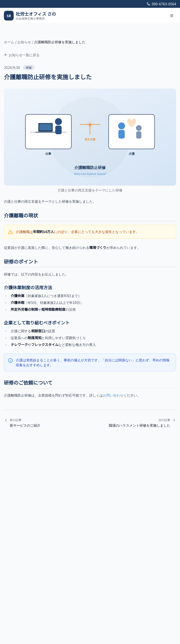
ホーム (9, 42)
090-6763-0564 (161, 4)
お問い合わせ (113, 395)
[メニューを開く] (172, 16)
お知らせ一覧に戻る (22, 55)
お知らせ (24, 42)
